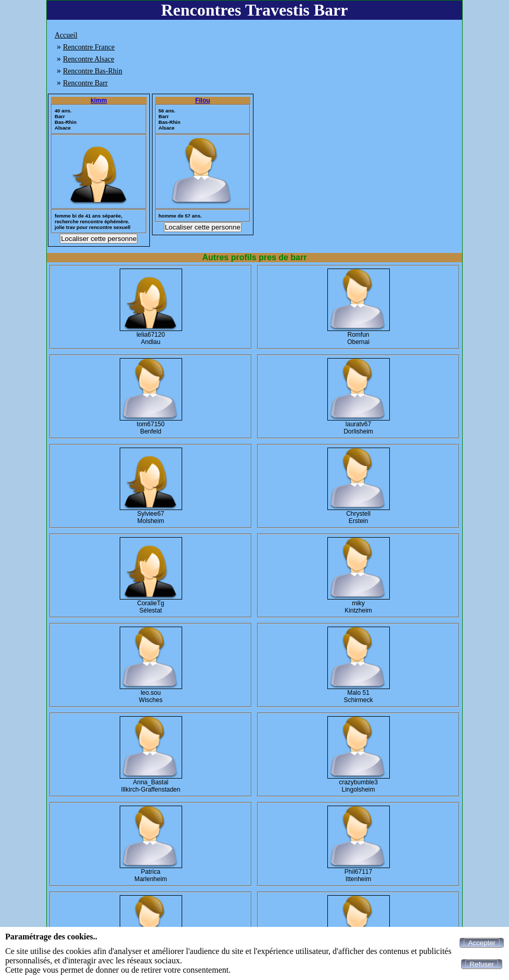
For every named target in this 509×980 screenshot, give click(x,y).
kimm (99, 100)
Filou (203, 100)
